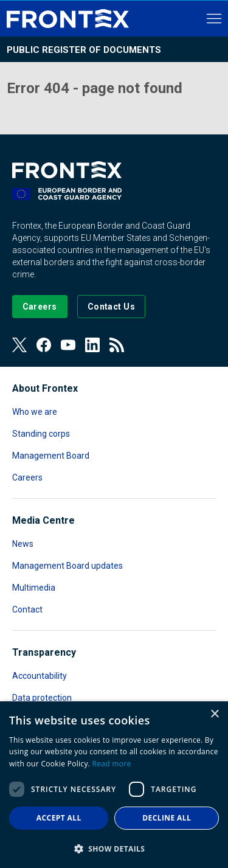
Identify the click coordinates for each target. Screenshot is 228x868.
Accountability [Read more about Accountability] (40, 676)
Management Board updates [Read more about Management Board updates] (67, 566)
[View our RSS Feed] (117, 345)
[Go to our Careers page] (40, 307)
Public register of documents (84, 50)
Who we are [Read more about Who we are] (35, 412)
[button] (114, 848)
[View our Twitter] (19, 345)
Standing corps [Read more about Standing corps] (41, 434)
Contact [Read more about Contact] (27, 609)
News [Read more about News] (23, 544)
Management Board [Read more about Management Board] (51, 456)
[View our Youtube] (68, 345)
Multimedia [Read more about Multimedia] (34, 588)
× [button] (214, 714)
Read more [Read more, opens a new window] (112, 764)
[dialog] (114, 785)
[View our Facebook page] (44, 345)
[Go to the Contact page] (112, 307)
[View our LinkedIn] (92, 345)
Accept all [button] (59, 818)
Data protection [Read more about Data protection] (42, 698)
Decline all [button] (167, 818)
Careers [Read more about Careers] (27, 477)
